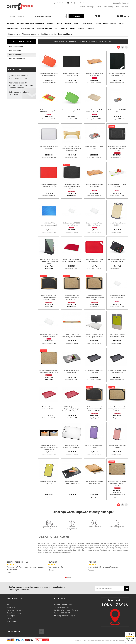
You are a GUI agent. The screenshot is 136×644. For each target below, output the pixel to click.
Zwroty (10, 618)
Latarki (60, 24)
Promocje (90, 7)
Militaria (121, 24)
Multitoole (51, 24)
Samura (13, 131)
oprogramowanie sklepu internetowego (112, 640)
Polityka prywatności (16, 610)
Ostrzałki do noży (28, 28)
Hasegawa (14, 118)
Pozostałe (90, 28)
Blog (9, 604)
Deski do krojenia (21, 42)
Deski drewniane (15, 51)
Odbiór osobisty (108, 7)
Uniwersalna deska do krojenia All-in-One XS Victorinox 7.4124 (117, 483)
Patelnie (64, 28)
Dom (57, 28)
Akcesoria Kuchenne (45, 28)
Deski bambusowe (15, 47)
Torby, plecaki (87, 24)
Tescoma (13, 135)
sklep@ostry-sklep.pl (77, 3)
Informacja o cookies (84, 640)
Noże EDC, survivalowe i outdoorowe (31, 24)
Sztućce (81, 28)
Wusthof (13, 141)
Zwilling (12, 145)
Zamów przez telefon (122, 7)
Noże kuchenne (13, 28)
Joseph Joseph (15, 121)
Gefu (12, 114)
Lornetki (68, 24)
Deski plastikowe (15, 55)
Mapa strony (12, 607)
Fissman (13, 111)
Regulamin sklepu (15, 613)
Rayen (12, 128)
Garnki (73, 28)
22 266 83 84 (61, 3)
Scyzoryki (11, 24)
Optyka (77, 24)
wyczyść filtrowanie (21, 159)
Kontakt (98, 7)
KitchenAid (14, 124)
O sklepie (82, 7)
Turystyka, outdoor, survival (105, 24)
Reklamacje (12, 621)
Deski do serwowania (16, 59)
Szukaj (76, 16)
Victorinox (13, 138)
